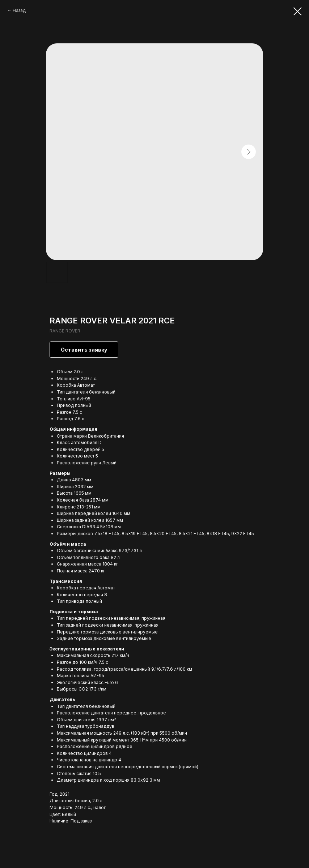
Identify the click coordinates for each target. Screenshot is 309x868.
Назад (19, 10)
